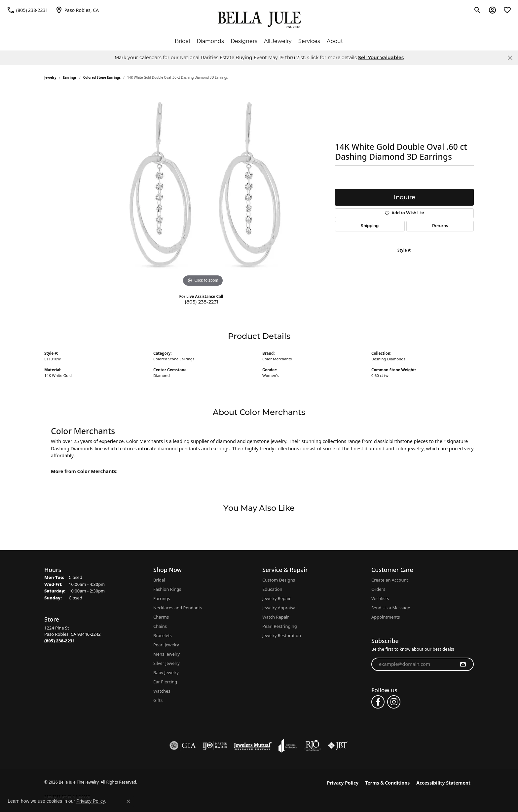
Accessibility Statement (443, 783)
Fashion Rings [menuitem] (167, 589)
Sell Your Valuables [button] (381, 58)
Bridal (182, 41)
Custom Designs (279, 580)
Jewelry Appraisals (280, 608)
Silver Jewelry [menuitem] (166, 663)
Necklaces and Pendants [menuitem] (178, 608)
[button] (478, 10)
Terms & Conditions (387, 783)
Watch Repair (276, 617)
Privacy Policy (343, 783)
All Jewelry (278, 41)
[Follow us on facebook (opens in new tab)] (378, 702)
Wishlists (380, 598)
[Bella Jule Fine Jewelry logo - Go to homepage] (259, 20)
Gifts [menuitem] (158, 700)
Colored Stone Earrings (102, 77)
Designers (244, 41)
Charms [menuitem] (161, 617)
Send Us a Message (391, 608)
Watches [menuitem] (162, 691)
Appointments (386, 617)
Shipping (370, 226)
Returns (440, 226)
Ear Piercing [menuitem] (165, 682)
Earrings (70, 77)
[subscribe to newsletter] (463, 664)
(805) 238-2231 (201, 302)
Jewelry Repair (277, 598)
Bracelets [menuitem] (163, 635)
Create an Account (390, 580)
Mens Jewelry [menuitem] (166, 654)
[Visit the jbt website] (338, 746)
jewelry (50, 77)
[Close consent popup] (129, 801)
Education (272, 589)
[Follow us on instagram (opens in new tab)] (394, 702)
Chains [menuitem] (160, 626)
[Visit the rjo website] (313, 746)
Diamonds (210, 41)
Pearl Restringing (280, 626)
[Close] (510, 58)
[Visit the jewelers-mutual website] (253, 746)
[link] (27, 10)
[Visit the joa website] (288, 746)
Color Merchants (277, 359)
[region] (203, 189)
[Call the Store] (60, 641)
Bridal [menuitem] (159, 580)
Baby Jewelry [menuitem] (166, 672)
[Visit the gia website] (183, 746)
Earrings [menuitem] (162, 598)
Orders (378, 589)
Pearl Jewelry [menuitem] (166, 645)
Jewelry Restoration (282, 635)
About (335, 41)
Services (309, 41)
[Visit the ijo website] (215, 746)
